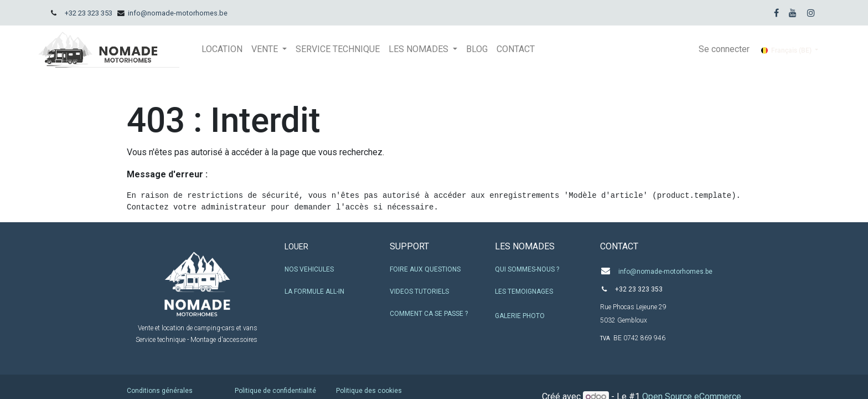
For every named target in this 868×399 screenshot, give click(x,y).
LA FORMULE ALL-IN (314, 291)
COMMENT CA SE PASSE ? (429, 314)
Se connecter (724, 49)
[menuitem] (222, 49)
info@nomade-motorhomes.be (178, 13)
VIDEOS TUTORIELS (419, 291)
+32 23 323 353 (89, 13)
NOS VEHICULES (309, 269)
